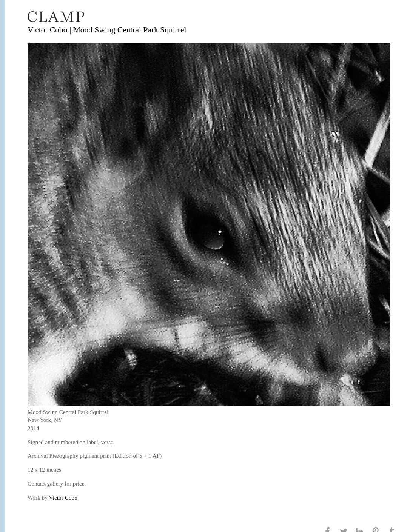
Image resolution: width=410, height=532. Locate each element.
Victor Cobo (63, 497)
